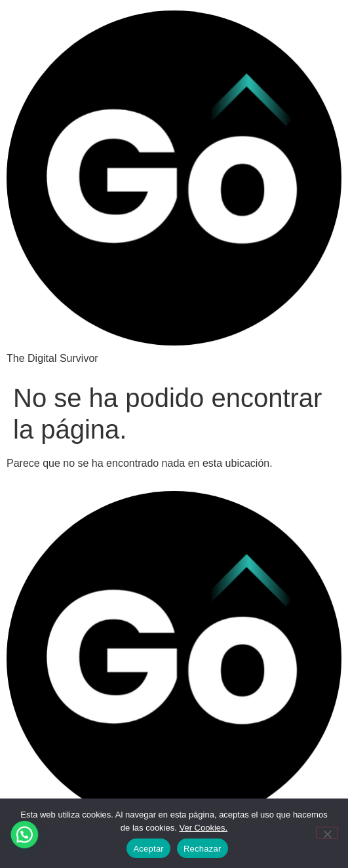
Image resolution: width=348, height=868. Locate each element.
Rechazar (203, 849)
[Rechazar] (327, 833)
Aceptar (148, 849)
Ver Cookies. (203, 828)
